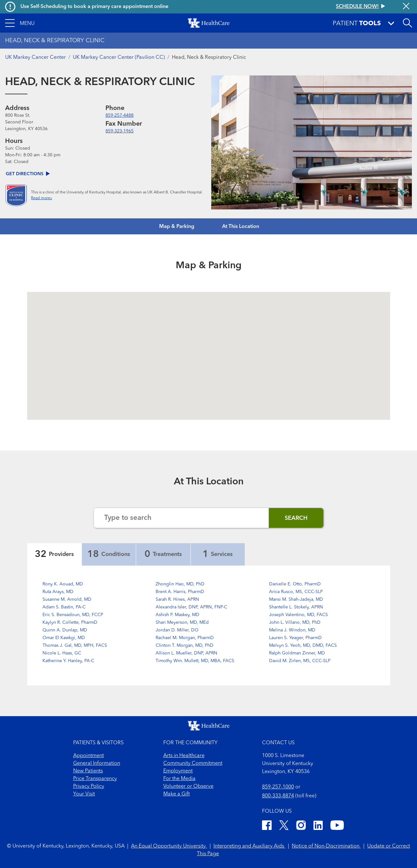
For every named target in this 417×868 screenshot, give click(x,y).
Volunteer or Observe (188, 786)
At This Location (241, 227)
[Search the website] (181, 518)
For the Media (179, 779)
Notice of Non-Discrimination (326, 846)
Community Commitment (193, 763)
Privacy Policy (89, 786)
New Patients (88, 771)
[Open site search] (407, 23)
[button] (20, 23)
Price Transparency (95, 779)
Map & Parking (177, 227)
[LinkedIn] (318, 826)
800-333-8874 (278, 796)
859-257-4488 (120, 115)
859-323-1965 (120, 131)
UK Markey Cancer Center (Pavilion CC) (119, 58)
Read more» (42, 198)
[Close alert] (406, 7)
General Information (97, 763)
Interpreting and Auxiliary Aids (249, 846)
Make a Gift (177, 794)
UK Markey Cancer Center (35, 58)
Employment (178, 771)
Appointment (89, 756)
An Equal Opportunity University (169, 846)
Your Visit (84, 794)
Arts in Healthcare (184, 756)
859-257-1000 (278, 787)
